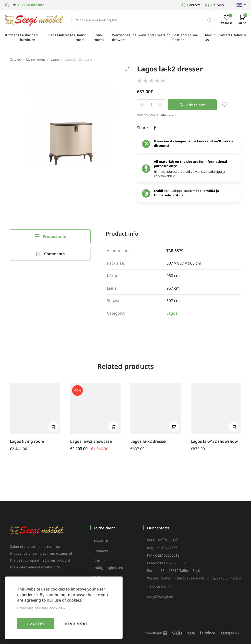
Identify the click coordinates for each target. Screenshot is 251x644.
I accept (36, 624)
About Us (101, 541)
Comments (50, 254)
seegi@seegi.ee (160, 597)
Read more (76, 624)
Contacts (191, 5)
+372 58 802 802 (31, 5)
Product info (50, 236)
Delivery (215, 5)
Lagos (55, 59)
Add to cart (192, 105)
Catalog (15, 59)
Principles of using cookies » (41, 608)
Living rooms (36, 59)
